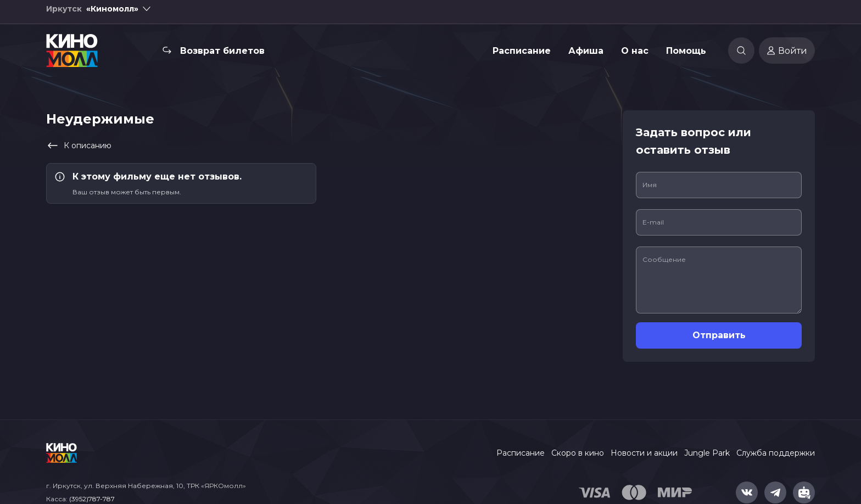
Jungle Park (707, 453)
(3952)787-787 (92, 499)
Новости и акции (644, 453)
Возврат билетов (222, 57)
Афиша (586, 57)
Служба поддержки (776, 453)
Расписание (522, 57)
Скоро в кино (578, 453)
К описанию (79, 145)
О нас (635, 57)
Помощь (686, 57)
